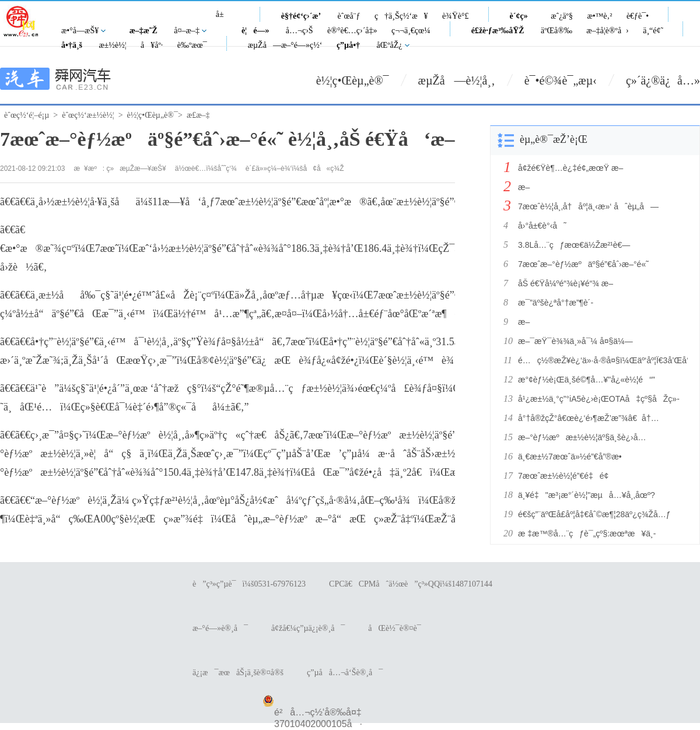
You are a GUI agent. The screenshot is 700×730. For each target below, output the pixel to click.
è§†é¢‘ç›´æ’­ (301, 16)
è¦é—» (256, 31)
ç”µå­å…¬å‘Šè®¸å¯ (345, 673)
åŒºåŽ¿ (390, 45)
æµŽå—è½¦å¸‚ (457, 80)
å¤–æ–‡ (187, 31)
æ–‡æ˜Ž (143, 31)
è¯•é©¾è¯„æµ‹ (561, 80)
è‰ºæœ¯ (192, 45)
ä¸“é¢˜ (653, 31)
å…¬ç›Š (300, 31)
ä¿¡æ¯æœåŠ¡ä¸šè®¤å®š (238, 673)
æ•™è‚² (599, 16)
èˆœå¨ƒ (349, 16)
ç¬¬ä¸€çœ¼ (411, 31)
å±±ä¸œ (224, 21)
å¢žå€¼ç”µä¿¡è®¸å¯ (308, 628)
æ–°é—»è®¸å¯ (220, 628)
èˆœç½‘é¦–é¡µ (27, 115)
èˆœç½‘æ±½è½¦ (88, 115)
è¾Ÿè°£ (456, 16)
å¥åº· (152, 45)
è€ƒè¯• (638, 16)
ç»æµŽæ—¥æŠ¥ (136, 169)
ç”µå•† (348, 45)
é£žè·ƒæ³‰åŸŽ (498, 31)
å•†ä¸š (72, 45)
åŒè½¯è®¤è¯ (398, 628)
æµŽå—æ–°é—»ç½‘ (285, 45)
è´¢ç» (522, 16)
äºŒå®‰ (556, 31)
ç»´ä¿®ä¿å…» (663, 80)
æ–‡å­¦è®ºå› (607, 31)
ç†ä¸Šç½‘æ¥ (401, 16)
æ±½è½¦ (112, 45)
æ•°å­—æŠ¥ (80, 31)
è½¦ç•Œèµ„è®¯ (353, 80)
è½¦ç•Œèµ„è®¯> (155, 115)
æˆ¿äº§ (562, 16)
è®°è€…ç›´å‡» (352, 31)
